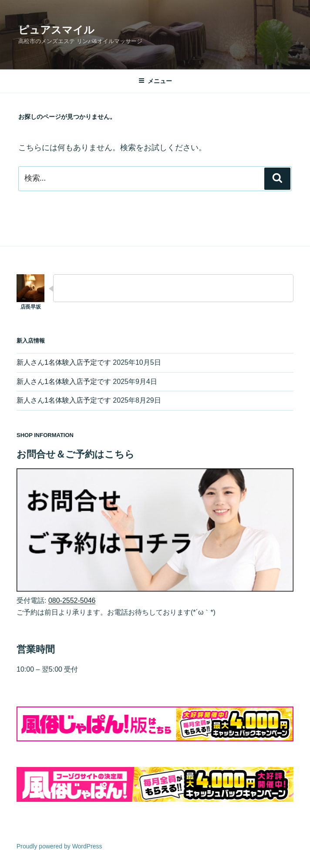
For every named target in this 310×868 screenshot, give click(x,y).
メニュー (155, 81)
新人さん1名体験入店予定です (64, 362)
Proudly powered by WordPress (59, 846)
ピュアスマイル (56, 30)
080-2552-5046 (72, 601)
